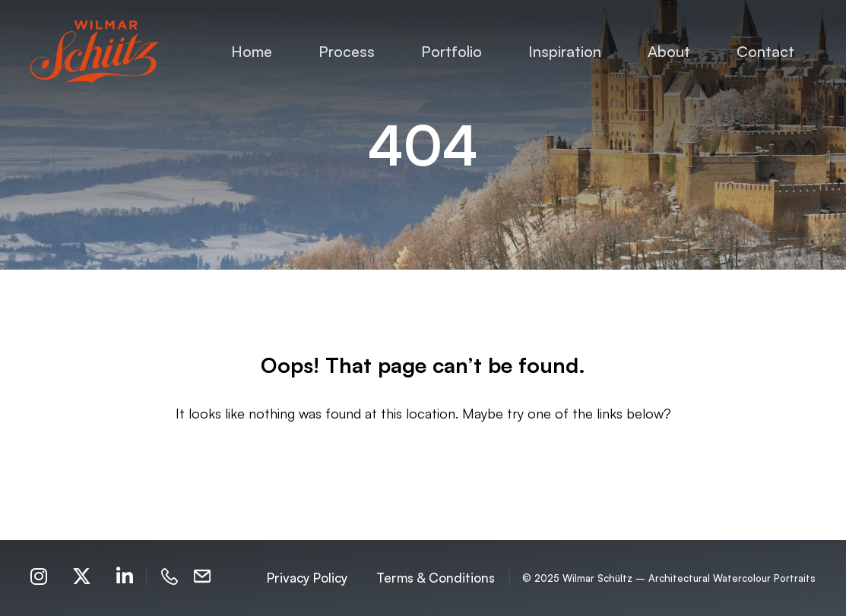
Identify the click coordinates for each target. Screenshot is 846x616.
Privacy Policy (307, 578)
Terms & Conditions (436, 578)
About (669, 51)
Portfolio (452, 51)
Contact (765, 51)
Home (252, 51)
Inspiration (565, 51)
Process (347, 51)
